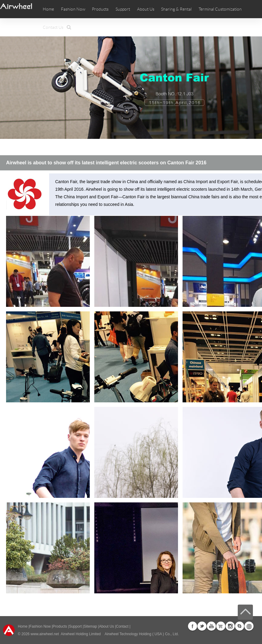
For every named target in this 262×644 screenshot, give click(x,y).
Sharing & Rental (176, 9)
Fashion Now (40, 626)
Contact (122, 626)
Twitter (202, 626)
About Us (106, 626)
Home (48, 9)
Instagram (230, 626)
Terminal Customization (220, 9)
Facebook (193, 626)
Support (123, 9)
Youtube (211, 626)
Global (249, 626)
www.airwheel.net (45, 634)
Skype (240, 626)
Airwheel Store (221, 626)
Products (100, 9)
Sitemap (90, 626)
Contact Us (53, 27)
